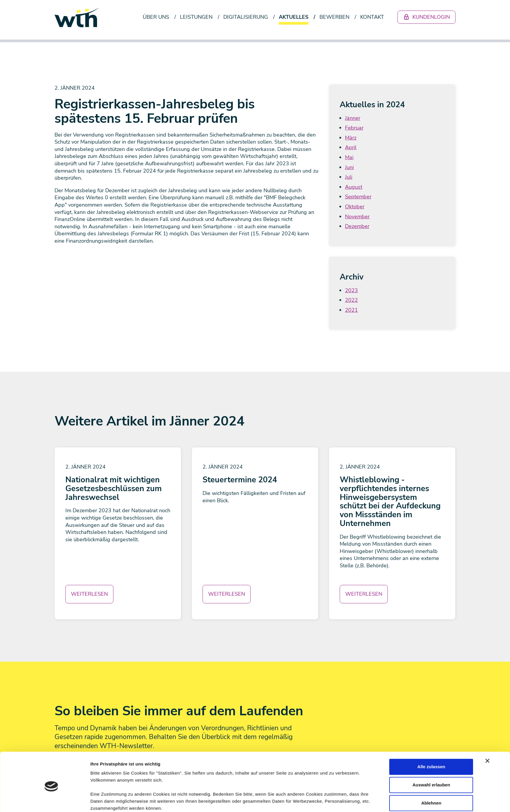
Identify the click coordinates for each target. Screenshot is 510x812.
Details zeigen (325, 716)
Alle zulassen (431, 655)
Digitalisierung (246, 17)
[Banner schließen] (487, 650)
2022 (351, 300)
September (358, 197)
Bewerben (334, 17)
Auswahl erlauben (431, 674)
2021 (351, 310)
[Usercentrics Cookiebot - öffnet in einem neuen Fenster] (51, 716)
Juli (349, 177)
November (357, 217)
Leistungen (196, 17)
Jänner (353, 118)
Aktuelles (294, 17)
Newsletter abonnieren (96, 781)
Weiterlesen (89, 594)
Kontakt (372, 17)
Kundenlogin (427, 17)
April (351, 147)
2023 (351, 290)
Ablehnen (431, 692)
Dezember (357, 226)
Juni (349, 167)
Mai (349, 157)
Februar (354, 128)
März (351, 138)
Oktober (355, 207)
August (354, 187)
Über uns (156, 17)
